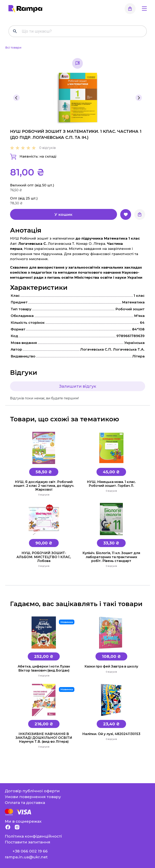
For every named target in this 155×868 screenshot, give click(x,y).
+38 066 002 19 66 (30, 851)
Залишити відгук (78, 386)
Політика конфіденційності (33, 836)
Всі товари (13, 48)
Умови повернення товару (33, 797)
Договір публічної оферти (32, 791)
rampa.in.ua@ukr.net (26, 857)
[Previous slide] (16, 98)
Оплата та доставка (25, 803)
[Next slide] (139, 98)
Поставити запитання (28, 842)
